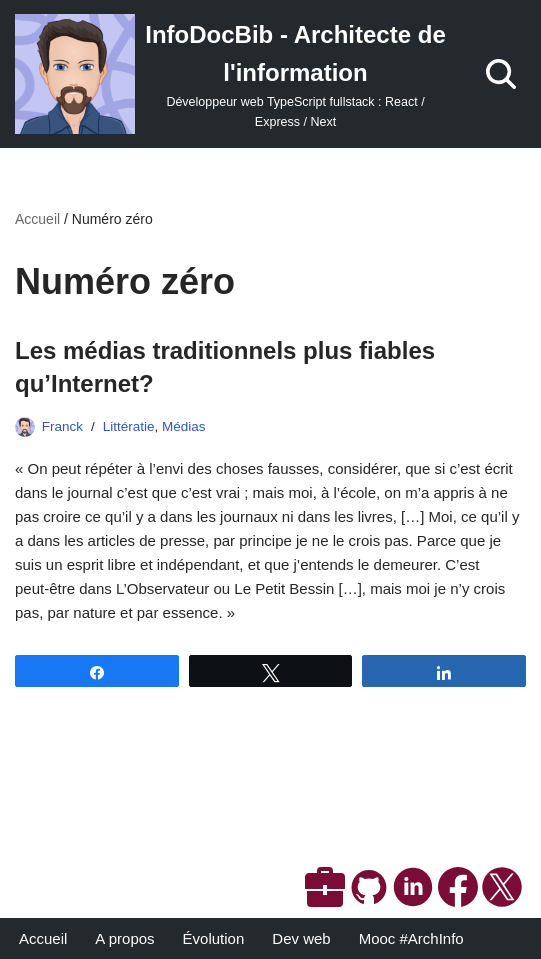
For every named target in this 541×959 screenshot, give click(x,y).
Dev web (301, 938)
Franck (62, 426)
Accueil (37, 219)
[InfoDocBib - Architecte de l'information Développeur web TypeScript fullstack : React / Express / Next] (230, 74)
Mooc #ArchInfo (411, 938)
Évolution (214, 938)
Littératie (129, 426)
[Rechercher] (501, 74)
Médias (184, 426)
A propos (124, 938)
